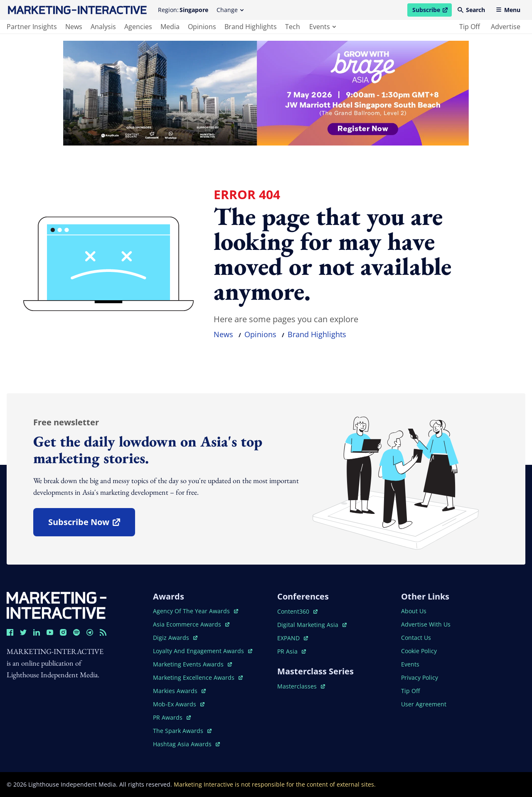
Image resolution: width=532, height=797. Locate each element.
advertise (506, 27)
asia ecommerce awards (191, 624)
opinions (260, 334)
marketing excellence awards (198, 677)
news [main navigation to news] (74, 27)
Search (471, 10)
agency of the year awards (196, 611)
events (323, 27)
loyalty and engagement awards (203, 651)
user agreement (424, 704)
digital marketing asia (312, 625)
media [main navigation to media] (170, 27)
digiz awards (175, 638)
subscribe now (91, 525)
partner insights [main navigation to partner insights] (32, 27)
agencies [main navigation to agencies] (138, 27)
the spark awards (182, 731)
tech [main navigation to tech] (293, 27)
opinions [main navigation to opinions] (202, 27)
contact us (416, 638)
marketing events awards (192, 664)
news (223, 334)
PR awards (172, 717)
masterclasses (301, 686)
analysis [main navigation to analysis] (103, 27)
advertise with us (426, 624)
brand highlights (317, 334)
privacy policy (420, 677)
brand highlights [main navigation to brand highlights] (251, 27)
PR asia (292, 651)
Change (230, 10)
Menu (508, 10)
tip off (470, 27)
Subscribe (432, 11)
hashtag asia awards (186, 744)
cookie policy (419, 651)
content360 (297, 611)
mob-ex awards (179, 704)
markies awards (179, 691)
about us (414, 611)
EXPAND (293, 638)
